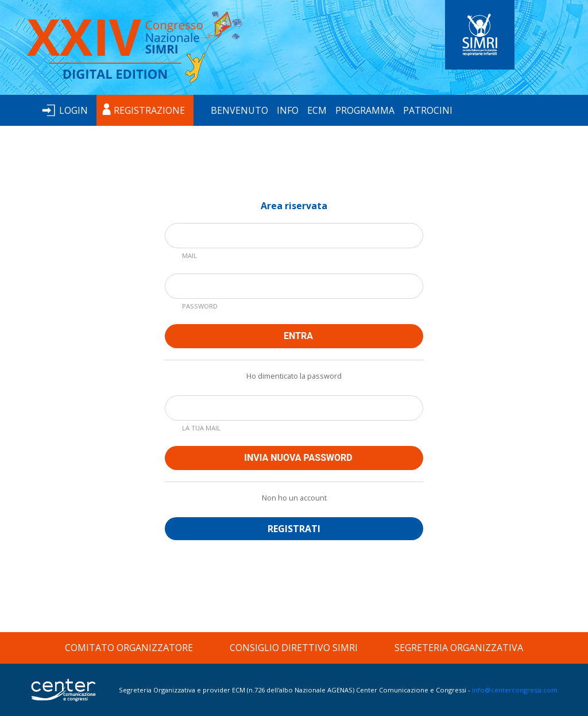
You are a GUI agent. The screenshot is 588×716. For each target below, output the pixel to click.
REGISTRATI (294, 529)
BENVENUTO (239, 110)
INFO (288, 110)
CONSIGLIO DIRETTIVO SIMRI (294, 648)
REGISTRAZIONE (149, 110)
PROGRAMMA (365, 110)
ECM (317, 110)
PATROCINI (428, 110)
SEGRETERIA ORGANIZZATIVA (459, 648)
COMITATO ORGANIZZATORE (129, 648)
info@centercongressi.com (515, 690)
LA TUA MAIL (201, 428)
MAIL (189, 255)
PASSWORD (200, 306)
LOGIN (73, 110)
